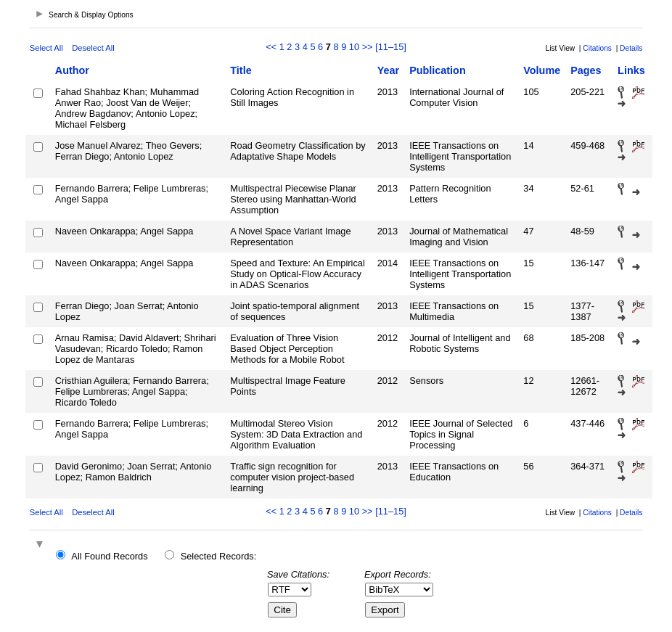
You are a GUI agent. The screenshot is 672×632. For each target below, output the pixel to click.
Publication (438, 70)
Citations (597, 48)
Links (631, 70)
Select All (46, 48)
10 (354, 47)
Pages (586, 70)
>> (368, 47)
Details (631, 48)
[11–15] (391, 47)
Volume (542, 70)
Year (388, 70)
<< (271, 47)
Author (72, 70)
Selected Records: (219, 556)
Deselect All (93, 48)
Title (241, 70)
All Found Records (109, 556)
